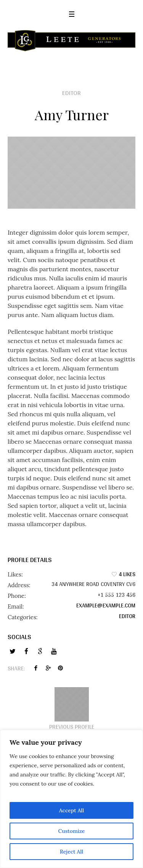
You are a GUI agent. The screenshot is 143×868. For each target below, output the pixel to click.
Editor (127, 616)
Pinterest (60, 668)
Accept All (72, 810)
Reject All (71, 852)
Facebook (36, 668)
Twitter (48, 668)
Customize (72, 831)
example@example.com (106, 605)
